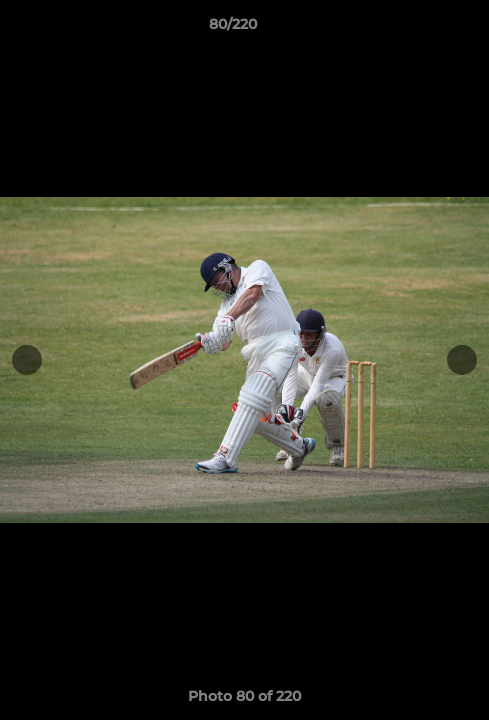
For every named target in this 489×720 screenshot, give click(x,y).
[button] (417, 29)
